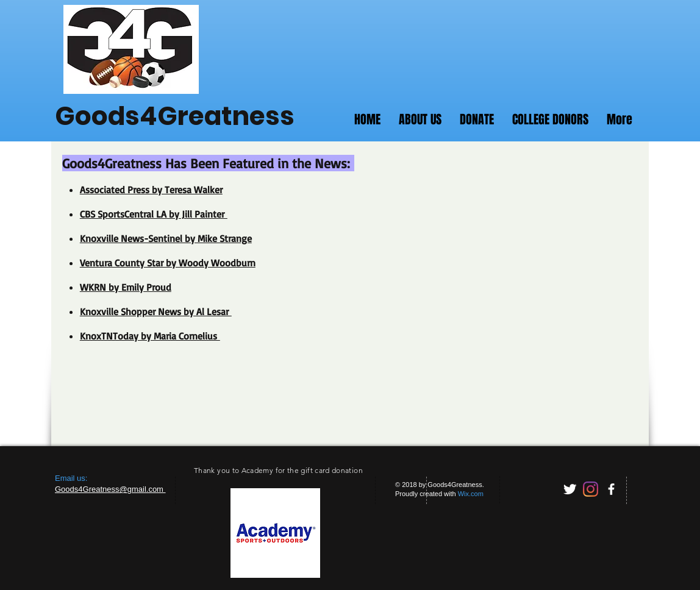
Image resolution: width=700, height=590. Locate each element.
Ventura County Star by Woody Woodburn (168, 263)
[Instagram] (591, 489)
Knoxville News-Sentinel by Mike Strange (166, 238)
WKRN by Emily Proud (126, 287)
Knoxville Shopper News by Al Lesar (156, 311)
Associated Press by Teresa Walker (151, 190)
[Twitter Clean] (570, 489)
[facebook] (611, 489)
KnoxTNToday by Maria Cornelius (150, 336)
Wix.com (471, 494)
